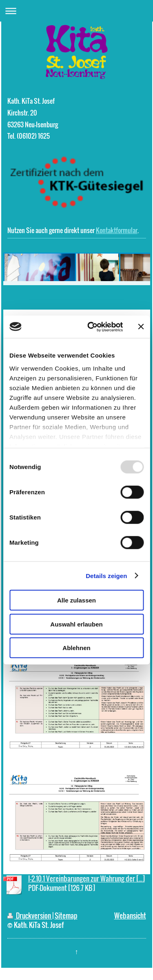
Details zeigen (106, 575)
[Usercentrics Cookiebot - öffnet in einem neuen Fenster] (91, 327)
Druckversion (30, 916)
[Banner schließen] (141, 327)
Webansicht (130, 916)
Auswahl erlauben (76, 624)
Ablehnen (76, 648)
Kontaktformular (117, 230)
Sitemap (66, 916)
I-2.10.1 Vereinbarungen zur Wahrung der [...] (86, 879)
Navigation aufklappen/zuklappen (76, 11)
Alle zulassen (76, 600)
